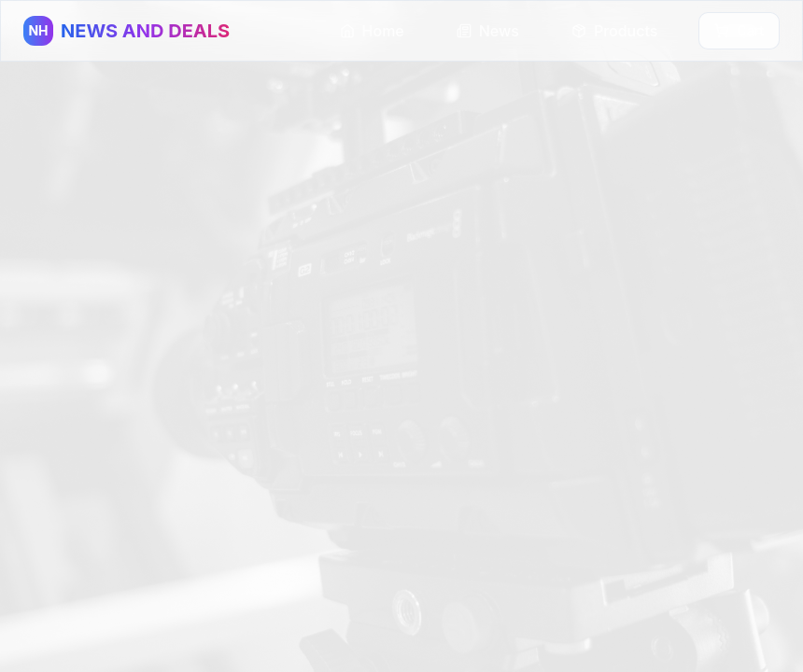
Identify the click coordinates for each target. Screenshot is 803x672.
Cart (739, 30)
